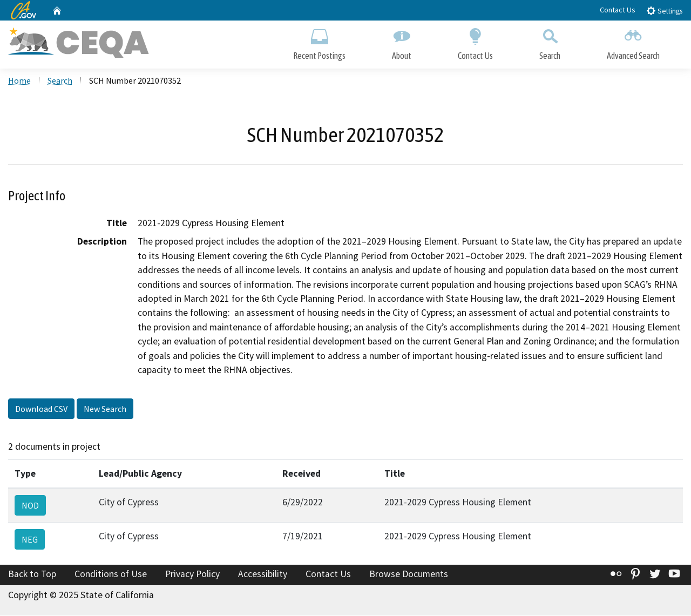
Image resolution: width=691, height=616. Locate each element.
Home (19, 82)
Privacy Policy (192, 575)
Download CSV (41, 410)
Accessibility (263, 575)
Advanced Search (633, 42)
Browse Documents (409, 575)
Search (550, 42)
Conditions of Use (111, 575)
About (402, 42)
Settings (664, 11)
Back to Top (32, 575)
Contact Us (618, 10)
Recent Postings (319, 42)
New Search (105, 410)
